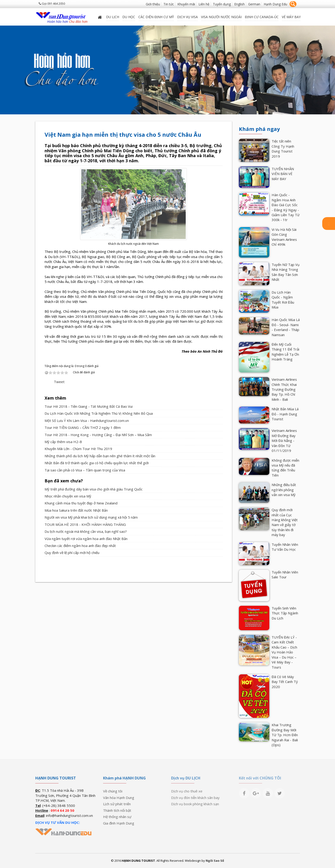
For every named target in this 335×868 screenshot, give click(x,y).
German (254, 4)
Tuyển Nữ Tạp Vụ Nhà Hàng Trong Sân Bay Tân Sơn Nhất (286, 272)
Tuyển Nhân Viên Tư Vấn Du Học (285, 547)
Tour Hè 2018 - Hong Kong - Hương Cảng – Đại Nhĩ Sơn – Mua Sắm (98, 435)
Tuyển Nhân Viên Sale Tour (285, 575)
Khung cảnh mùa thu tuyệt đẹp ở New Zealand (81, 503)
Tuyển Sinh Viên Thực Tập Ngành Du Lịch (285, 613)
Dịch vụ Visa (187, 17)
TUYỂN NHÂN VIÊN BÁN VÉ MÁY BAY (283, 174)
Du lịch (113, 17)
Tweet (59, 382)
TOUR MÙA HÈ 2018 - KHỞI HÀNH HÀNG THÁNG (85, 524)
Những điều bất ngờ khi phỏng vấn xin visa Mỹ (284, 490)
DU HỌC (129, 17)
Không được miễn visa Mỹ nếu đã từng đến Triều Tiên (285, 468)
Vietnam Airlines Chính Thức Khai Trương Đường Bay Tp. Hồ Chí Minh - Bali (284, 389)
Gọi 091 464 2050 (52, 3)
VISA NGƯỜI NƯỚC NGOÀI (221, 17)
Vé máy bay (291, 17)
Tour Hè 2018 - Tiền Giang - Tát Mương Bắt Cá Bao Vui (89, 406)
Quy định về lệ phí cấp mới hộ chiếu (72, 553)
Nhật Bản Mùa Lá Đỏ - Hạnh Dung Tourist (285, 414)
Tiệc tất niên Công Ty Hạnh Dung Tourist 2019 (283, 149)
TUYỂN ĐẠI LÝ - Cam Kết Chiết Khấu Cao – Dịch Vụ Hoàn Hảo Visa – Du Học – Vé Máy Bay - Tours (284, 652)
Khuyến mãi (186, 4)
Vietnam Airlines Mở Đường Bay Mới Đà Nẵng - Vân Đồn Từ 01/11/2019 (284, 441)
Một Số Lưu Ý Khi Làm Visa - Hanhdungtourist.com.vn (87, 421)
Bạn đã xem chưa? (64, 481)
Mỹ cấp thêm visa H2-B (63, 442)
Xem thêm (55, 398)
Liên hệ (204, 4)
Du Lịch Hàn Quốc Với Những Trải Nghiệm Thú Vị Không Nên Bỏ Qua (99, 413)
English (239, 4)
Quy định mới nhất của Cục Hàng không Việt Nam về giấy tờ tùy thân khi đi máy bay (285, 522)
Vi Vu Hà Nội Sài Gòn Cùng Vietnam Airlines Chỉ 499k (284, 237)
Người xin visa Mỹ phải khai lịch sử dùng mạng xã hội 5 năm (91, 517)
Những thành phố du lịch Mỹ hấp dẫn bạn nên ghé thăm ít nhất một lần (100, 456)
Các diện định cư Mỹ (156, 17)
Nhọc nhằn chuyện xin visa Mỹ (68, 496)
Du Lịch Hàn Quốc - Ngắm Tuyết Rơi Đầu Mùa (283, 300)
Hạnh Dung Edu (275, 4)
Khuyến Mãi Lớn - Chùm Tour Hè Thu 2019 (78, 449)
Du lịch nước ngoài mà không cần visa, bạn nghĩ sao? (86, 531)
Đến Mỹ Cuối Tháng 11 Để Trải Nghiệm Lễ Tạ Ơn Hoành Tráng (285, 352)
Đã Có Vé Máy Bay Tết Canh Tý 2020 (285, 682)
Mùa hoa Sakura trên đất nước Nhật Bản (76, 510)
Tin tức (169, 4)
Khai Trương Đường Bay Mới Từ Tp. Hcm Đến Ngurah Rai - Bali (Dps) (285, 735)
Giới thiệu (153, 4)
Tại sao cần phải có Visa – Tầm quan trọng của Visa (85, 470)
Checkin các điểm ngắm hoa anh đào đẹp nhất (80, 546)
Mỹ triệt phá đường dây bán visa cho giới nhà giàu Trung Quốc (94, 489)
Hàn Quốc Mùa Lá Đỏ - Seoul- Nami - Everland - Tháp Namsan (286, 327)
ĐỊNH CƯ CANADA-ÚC (262, 17)
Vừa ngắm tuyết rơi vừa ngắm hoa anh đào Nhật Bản (86, 539)
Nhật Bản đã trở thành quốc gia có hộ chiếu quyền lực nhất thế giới (97, 463)
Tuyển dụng (222, 4)
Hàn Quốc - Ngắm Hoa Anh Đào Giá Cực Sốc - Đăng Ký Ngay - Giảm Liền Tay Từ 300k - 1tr (286, 207)
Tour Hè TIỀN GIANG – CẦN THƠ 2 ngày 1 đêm (83, 427)
